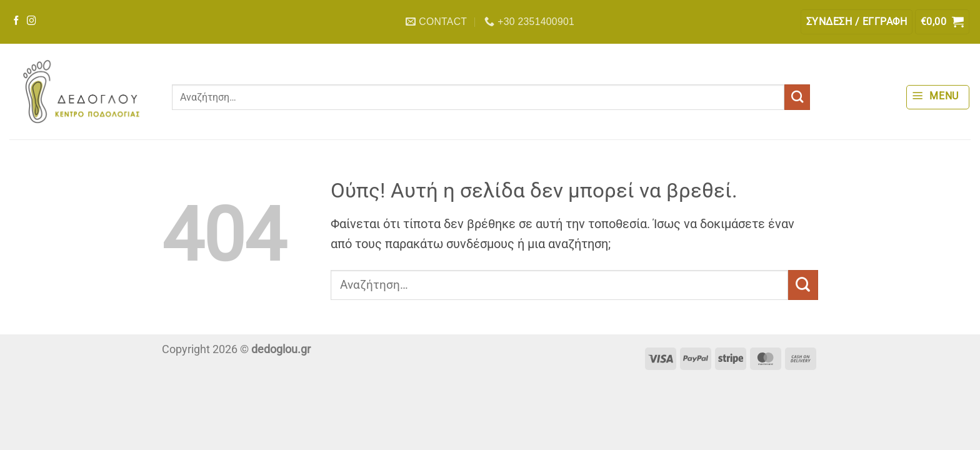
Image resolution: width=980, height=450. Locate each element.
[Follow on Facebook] (17, 21)
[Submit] (797, 97)
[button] (857, 22)
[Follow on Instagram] (32, 21)
